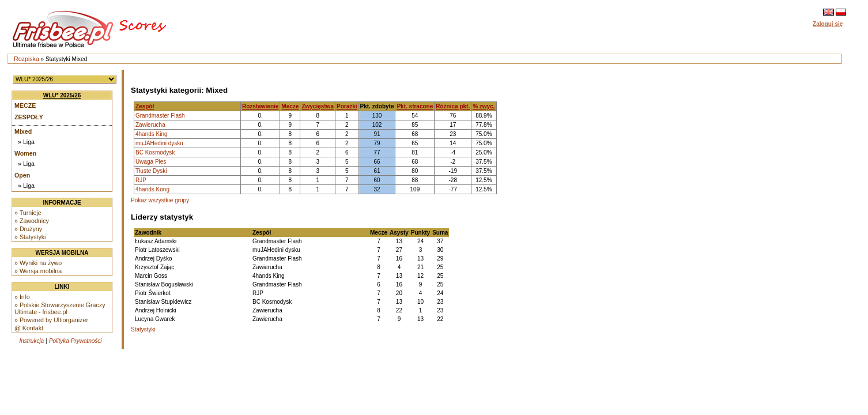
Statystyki (143, 329)
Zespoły (29, 117)
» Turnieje (28, 213)
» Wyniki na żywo (38, 263)
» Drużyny (28, 229)
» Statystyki (30, 237)
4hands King (152, 134)
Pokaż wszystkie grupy (160, 200)
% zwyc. (484, 106)
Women (25, 153)
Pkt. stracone (415, 106)
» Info (22, 297)
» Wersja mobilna (38, 271)
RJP (141, 180)
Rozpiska (27, 59)
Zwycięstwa (318, 106)
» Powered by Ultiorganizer (51, 320)
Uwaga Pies (151, 162)
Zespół (145, 106)
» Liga (26, 142)
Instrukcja (31, 341)
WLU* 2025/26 (62, 95)
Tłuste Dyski (151, 171)
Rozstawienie (260, 106)
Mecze (25, 105)
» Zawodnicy (32, 221)
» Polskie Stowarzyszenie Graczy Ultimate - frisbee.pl (60, 308)
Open (22, 175)
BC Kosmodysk (155, 152)
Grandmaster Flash (160, 116)
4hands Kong (152, 189)
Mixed (23, 131)
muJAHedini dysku (159, 143)
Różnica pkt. (453, 106)
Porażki (347, 106)
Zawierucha (150, 125)
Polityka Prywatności (76, 341)
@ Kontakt (29, 328)
